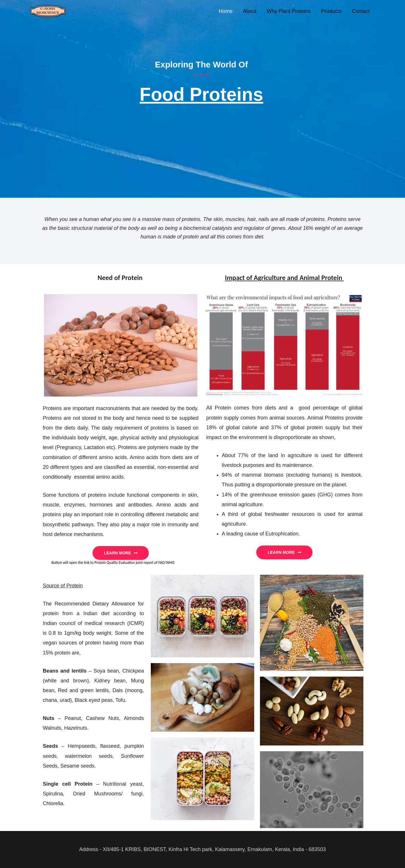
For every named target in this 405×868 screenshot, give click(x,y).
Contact (361, 11)
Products (331, 11)
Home (226, 11)
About (250, 11)
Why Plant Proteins (289, 11)
